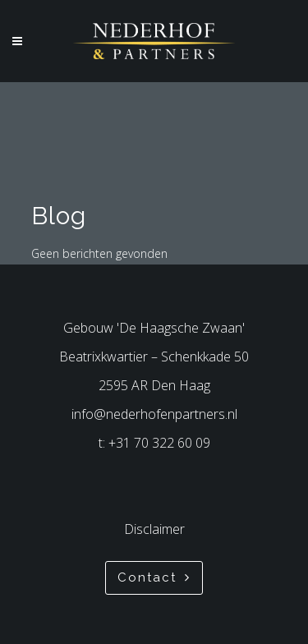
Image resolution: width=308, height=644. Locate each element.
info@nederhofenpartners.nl (154, 414)
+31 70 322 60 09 (159, 443)
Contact (154, 577)
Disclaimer (154, 529)
